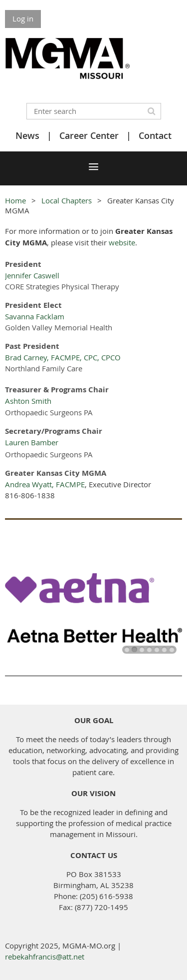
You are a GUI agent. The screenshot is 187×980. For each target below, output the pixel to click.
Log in (23, 18)
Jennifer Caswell (32, 275)
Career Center (89, 135)
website (122, 242)
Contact (155, 135)
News (27, 135)
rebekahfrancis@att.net (45, 957)
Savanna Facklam (35, 316)
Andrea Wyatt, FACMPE (45, 484)
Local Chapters (67, 200)
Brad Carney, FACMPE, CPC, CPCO (63, 357)
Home (15, 200)
